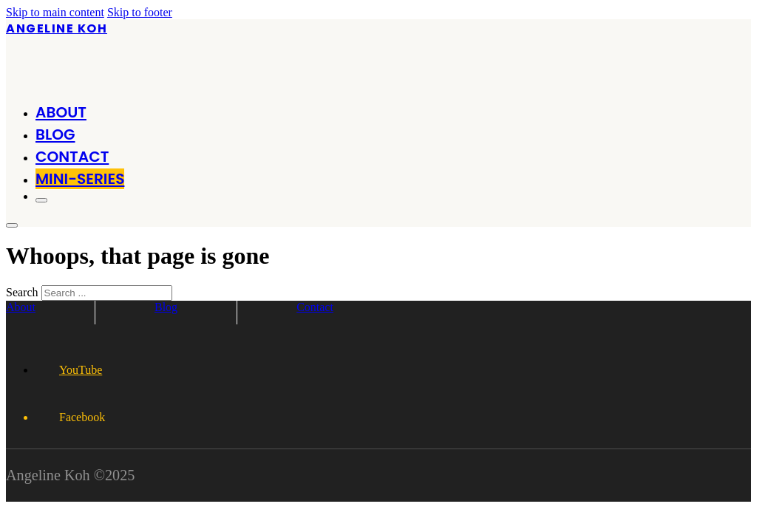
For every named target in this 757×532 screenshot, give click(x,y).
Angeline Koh (57, 28)
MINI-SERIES (80, 179)
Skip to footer (140, 12)
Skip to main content (55, 12)
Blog (55, 134)
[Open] (41, 200)
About (61, 112)
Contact (72, 157)
